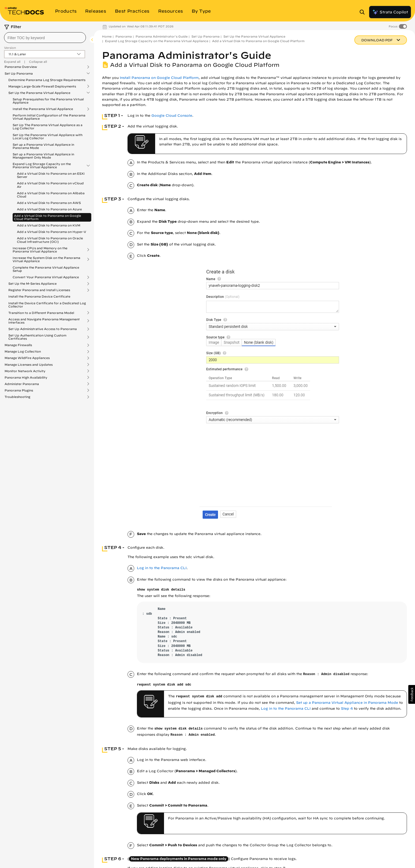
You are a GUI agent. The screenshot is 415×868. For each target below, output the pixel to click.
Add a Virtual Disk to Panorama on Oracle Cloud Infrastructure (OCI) (50, 240)
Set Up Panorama (19, 74)
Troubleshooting (17, 397)
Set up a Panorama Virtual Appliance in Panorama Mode (43, 146)
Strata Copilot (390, 12)
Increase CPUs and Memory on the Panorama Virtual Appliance (40, 250)
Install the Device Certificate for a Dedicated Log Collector (47, 305)
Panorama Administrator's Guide (162, 36)
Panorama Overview (21, 67)
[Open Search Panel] (364, 12)
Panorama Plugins (19, 390)
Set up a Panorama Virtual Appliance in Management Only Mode (43, 156)
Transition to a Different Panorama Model (41, 313)
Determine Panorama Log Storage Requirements (47, 80)
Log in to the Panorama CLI (162, 568)
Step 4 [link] (347, 708)
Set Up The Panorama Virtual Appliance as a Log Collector (48, 127)
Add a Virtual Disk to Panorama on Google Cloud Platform (48, 217)
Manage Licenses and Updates (29, 365)
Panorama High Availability (26, 378)
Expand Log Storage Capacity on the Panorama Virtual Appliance (42, 166)
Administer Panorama (22, 384)
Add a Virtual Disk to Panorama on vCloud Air (50, 185)
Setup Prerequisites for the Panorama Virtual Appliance (48, 101)
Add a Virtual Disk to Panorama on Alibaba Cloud (51, 195)
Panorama (124, 36)
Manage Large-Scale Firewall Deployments (42, 86)
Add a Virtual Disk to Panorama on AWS (49, 203)
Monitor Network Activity (25, 371)
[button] (412, 694)
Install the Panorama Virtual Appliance (43, 109)
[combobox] (45, 38)
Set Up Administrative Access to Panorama (43, 329)
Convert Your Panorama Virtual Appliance (46, 277)
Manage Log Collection (23, 351)
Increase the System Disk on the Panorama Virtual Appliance (46, 259)
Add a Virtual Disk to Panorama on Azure (49, 209)
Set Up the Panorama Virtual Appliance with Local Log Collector (48, 136)
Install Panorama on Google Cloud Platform (159, 78)
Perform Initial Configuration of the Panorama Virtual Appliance (49, 117)
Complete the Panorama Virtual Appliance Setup (46, 269)
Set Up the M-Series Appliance (32, 284)
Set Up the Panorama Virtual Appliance (39, 93)
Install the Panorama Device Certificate (39, 296)
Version (10, 48)
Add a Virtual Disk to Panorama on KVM (49, 225)
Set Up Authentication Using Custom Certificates (37, 337)
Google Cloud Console (172, 116)
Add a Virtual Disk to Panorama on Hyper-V (52, 232)
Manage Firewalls (18, 345)
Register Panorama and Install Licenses (39, 290)
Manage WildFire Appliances (27, 358)
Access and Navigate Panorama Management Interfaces (44, 321)
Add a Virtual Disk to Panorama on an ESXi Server (51, 175)
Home (107, 36)
